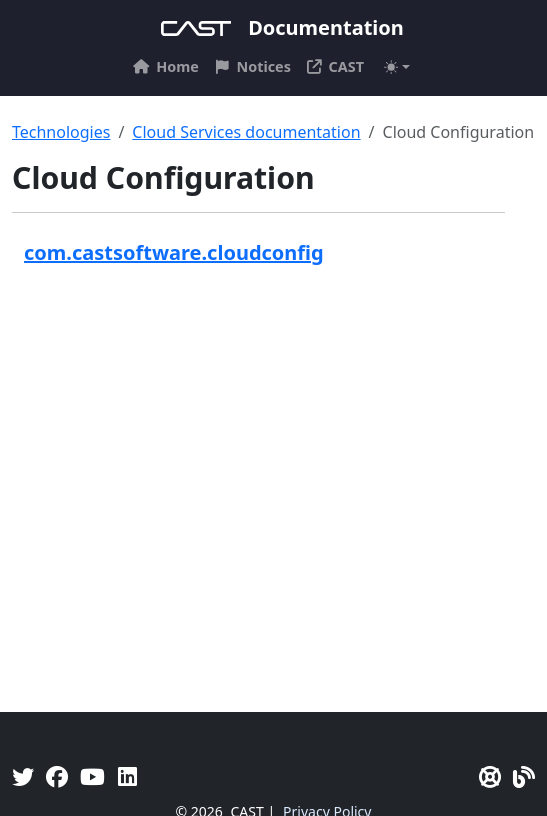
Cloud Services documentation (246, 132)
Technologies (61, 132)
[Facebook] (57, 776)
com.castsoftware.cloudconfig (174, 252)
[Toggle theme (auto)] (397, 67)
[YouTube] (92, 776)
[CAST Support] (490, 776)
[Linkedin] (127, 776)
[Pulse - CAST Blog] (524, 776)
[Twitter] (23, 776)
